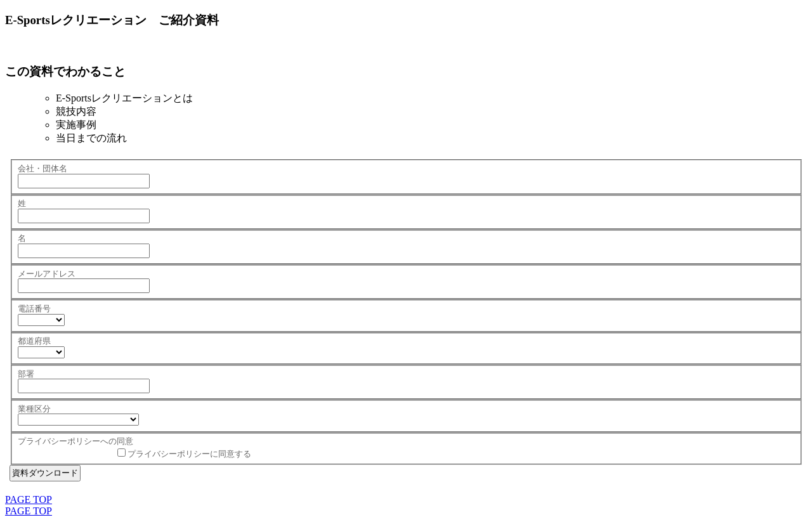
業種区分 (34, 409)
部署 (26, 374)
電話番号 (34, 309)
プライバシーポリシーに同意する (189, 454)
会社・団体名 (43, 168)
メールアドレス (47, 274)
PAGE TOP (29, 499)
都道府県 (34, 341)
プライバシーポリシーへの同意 (75, 441)
